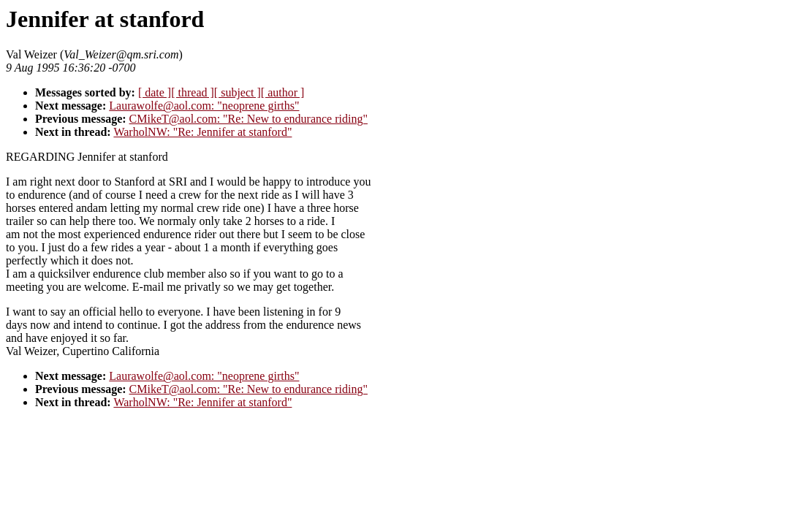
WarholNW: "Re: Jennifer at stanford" (202, 132)
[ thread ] (193, 92)
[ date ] (155, 92)
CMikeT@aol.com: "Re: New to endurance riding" (248, 119)
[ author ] (283, 92)
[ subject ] (238, 92)
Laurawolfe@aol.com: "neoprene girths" (204, 106)
